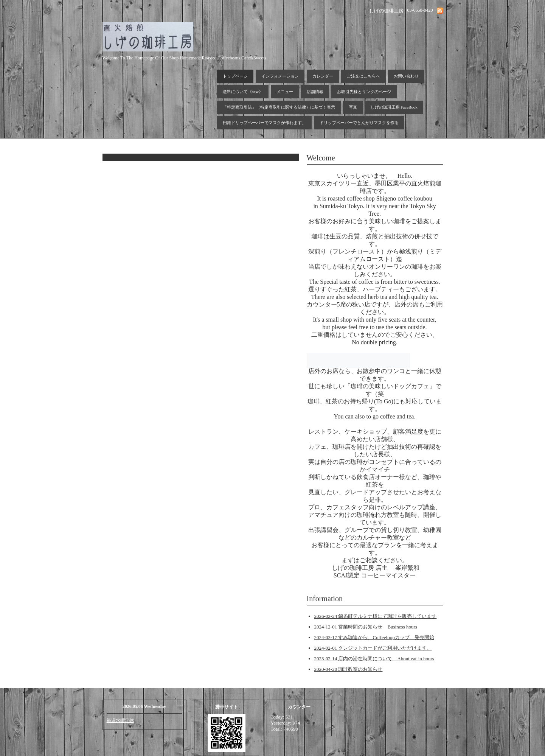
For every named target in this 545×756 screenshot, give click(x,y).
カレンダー (323, 76)
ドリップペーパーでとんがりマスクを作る (359, 123)
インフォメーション (280, 76)
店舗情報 (315, 92)
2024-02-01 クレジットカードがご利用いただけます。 (373, 648)
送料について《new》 (243, 92)
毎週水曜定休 (120, 720)
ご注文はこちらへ (363, 76)
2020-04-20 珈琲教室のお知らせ (349, 669)
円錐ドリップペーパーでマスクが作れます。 (264, 123)
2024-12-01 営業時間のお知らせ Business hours (366, 627)
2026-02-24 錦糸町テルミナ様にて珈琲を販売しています (376, 616)
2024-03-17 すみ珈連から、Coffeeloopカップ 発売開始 (374, 637)
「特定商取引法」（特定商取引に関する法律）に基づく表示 (279, 107)
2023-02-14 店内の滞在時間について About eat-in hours (374, 659)
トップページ (235, 76)
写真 (353, 107)
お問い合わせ (406, 76)
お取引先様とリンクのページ (364, 92)
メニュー (285, 92)
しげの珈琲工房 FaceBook (394, 107)
